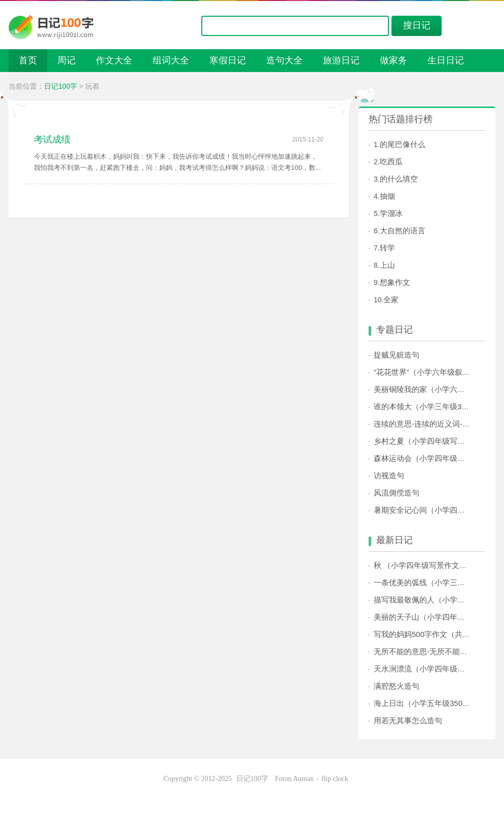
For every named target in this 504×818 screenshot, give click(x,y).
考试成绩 (52, 139)
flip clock (335, 779)
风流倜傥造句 (397, 493)
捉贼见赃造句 (397, 355)
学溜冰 (391, 213)
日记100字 (61, 86)
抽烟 (387, 196)
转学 (387, 248)
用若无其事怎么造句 (408, 720)
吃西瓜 (391, 162)
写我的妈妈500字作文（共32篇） (430, 634)
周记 (66, 60)
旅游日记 (341, 60)
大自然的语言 (403, 230)
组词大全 (171, 60)
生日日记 (446, 60)
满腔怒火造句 (397, 686)
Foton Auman (294, 779)
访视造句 (389, 475)
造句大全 (284, 60)
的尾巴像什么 (403, 144)
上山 (387, 265)
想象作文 (395, 282)
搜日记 (417, 25)
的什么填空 (399, 179)
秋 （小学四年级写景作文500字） (430, 565)
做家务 (393, 60)
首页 (28, 60)
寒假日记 (228, 60)
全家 (391, 299)
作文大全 (114, 60)
